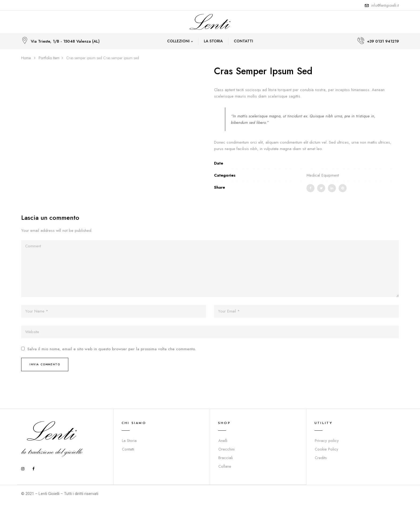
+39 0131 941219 (383, 41)
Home (26, 58)
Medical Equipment (323, 175)
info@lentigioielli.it (385, 5)
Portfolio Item (49, 58)
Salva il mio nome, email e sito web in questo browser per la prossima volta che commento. (112, 349)
